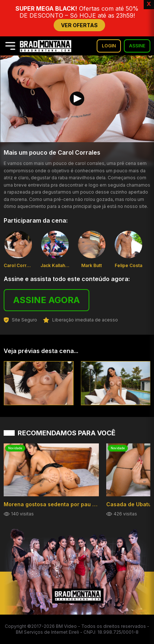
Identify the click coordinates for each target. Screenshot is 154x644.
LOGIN (109, 46)
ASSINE (137, 46)
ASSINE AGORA (46, 300)
